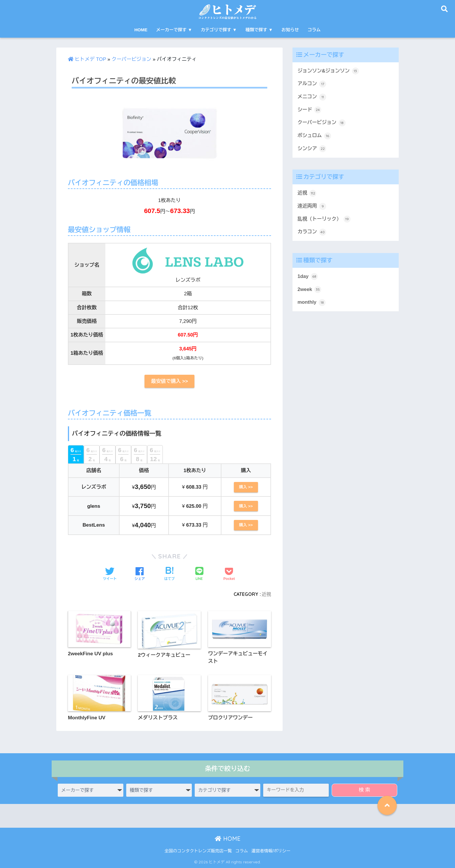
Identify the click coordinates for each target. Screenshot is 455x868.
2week (309, 290)
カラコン (312, 232)
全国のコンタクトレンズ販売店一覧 (198, 851)
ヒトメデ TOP (87, 59)
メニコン (312, 97)
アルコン (312, 84)
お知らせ (290, 30)
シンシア (312, 149)
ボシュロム (314, 136)
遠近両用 (312, 206)
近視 (266, 594)
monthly (312, 303)
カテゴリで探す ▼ (219, 30)
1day (308, 276)
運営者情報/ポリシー (271, 851)
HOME (141, 30)
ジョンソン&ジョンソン (328, 71)
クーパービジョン (132, 59)
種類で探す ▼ (259, 30)
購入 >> (246, 487)
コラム (314, 30)
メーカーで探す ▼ (174, 30)
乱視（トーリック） (324, 219)
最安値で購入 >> (169, 381)
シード (309, 110)
